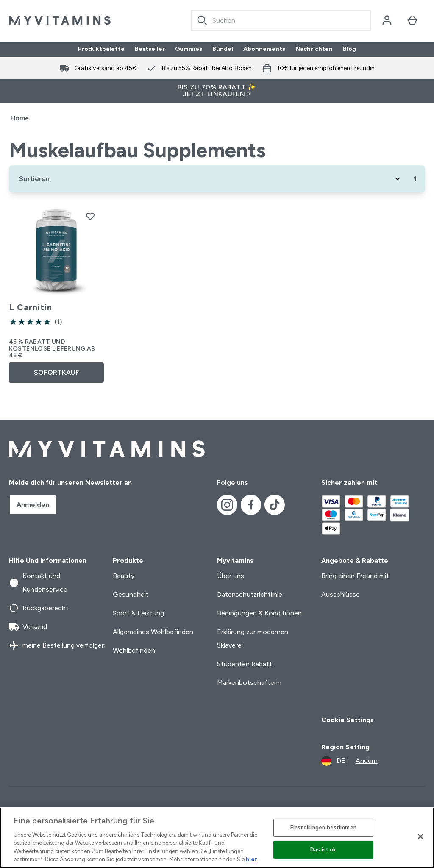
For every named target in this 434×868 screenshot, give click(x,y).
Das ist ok (323, 850)
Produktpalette (101, 49)
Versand (28, 627)
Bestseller (150, 49)
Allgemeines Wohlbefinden (153, 632)
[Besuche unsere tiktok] (275, 505)
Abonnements (264, 49)
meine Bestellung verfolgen (57, 645)
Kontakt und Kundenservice (38, 583)
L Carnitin (31, 307)
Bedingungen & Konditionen (259, 613)
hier (252, 859)
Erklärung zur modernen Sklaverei (253, 638)
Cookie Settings (348, 720)
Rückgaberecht (39, 608)
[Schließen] (420, 837)
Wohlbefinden (134, 650)
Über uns (231, 576)
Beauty (124, 576)
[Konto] (387, 20)
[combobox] (281, 20)
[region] (217, 838)
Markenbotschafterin (249, 683)
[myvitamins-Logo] (60, 20)
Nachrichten (314, 49)
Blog (349, 49)
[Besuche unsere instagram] (227, 505)
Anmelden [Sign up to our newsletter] (33, 505)
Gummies (189, 49)
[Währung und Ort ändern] (349, 761)
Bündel (223, 49)
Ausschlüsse (341, 594)
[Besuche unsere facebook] (251, 505)
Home (20, 118)
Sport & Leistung (138, 613)
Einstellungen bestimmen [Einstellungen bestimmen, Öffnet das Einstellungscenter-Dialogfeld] (323, 828)
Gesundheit (131, 594)
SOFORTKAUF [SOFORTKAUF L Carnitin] (57, 372)
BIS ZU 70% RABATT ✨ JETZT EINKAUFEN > (217, 90)
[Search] (202, 20)
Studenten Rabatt (245, 664)
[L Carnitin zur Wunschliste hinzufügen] (90, 216)
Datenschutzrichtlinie (250, 594)
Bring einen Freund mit (355, 576)
